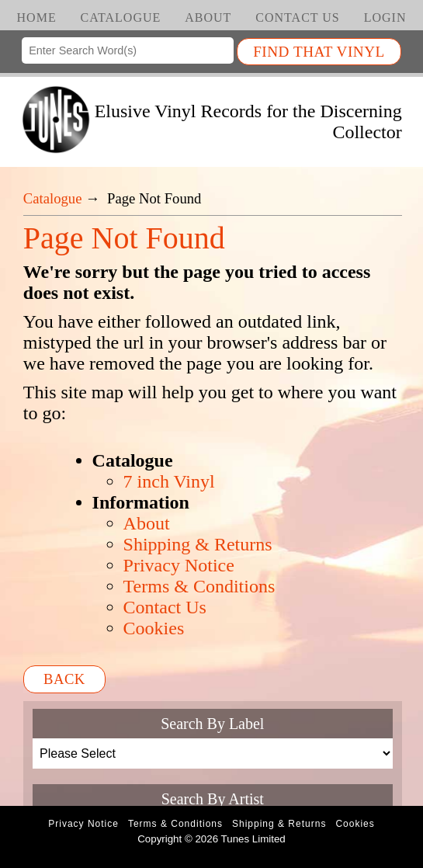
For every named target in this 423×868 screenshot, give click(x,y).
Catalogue (121, 17)
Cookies (154, 628)
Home (37, 17)
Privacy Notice (179, 565)
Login (385, 17)
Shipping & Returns (198, 544)
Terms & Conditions (199, 586)
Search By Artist (213, 799)
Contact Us (297, 17)
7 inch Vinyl (169, 481)
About (208, 17)
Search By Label (212, 724)
